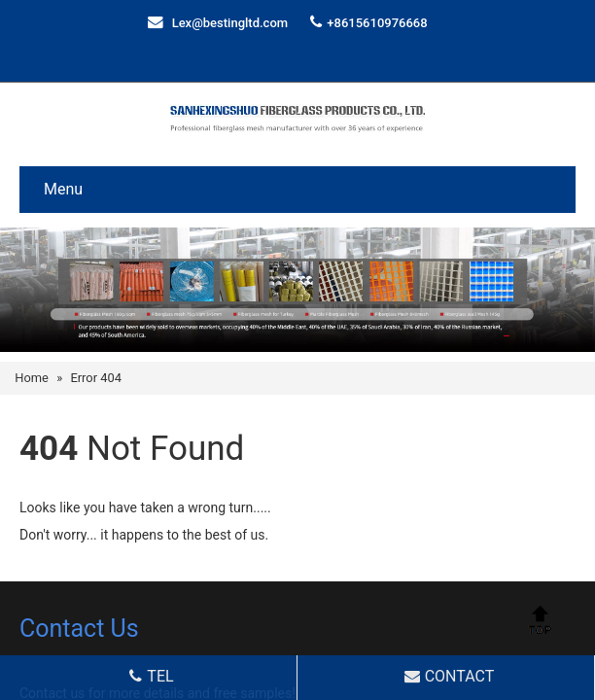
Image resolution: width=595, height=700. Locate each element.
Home (32, 378)
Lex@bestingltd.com (230, 23)
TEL (149, 676)
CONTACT (448, 676)
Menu (63, 189)
